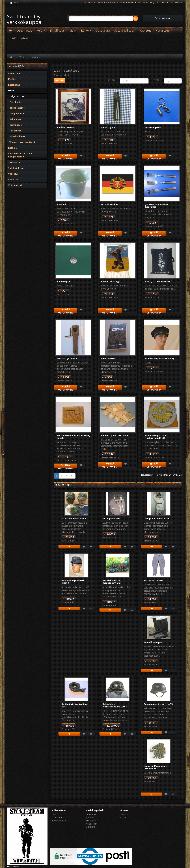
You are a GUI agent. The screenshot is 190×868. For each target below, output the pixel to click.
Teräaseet (15, 131)
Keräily (41, 30)
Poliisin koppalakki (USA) (160, 358)
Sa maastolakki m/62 (74, 518)
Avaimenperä (153, 127)
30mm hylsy (108, 127)
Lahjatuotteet (38, 57)
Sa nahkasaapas (153, 642)
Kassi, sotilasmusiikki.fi (159, 281)
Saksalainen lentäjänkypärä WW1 (115, 705)
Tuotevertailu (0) (62, 75)
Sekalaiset (15, 119)
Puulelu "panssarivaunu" (115, 435)
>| (72, 476)
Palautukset (92, 818)
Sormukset (15, 125)
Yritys (55, 814)
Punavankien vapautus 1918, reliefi (73, 437)
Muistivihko (108, 358)
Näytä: (157, 80)
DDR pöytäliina (110, 204)
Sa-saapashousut (154, 580)
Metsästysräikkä (67, 358)
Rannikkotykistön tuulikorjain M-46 (156, 437)
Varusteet (163, 30)
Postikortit (15, 102)
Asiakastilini (92, 824)
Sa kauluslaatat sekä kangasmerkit (20, 155)
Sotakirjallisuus (125, 30)
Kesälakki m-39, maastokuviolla (112, 582)
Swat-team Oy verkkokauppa (24, 19)
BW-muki (62, 204)
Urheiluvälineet (17, 136)
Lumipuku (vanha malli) (157, 518)
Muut (73, 30)
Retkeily (86, 30)
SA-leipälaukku (111, 518)
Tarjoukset (125, 818)
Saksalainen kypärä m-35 (158, 704)
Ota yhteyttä (92, 814)
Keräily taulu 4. (66, 127)
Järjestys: (111, 80)
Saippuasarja (16, 113)
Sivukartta (91, 821)
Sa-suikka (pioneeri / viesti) (73, 582)
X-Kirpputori (20, 38)
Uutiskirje (91, 827)
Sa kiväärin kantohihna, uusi (75, 705)
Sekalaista (103, 30)
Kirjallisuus (57, 30)
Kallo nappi (63, 281)
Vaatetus (145, 30)
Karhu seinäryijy (110, 281)
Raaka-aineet (16, 108)
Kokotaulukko (59, 821)
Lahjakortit (125, 814)
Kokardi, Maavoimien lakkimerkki (156, 767)
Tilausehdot (58, 818)
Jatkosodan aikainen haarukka (157, 206)
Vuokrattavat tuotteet (22, 142)
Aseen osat (25, 30)
